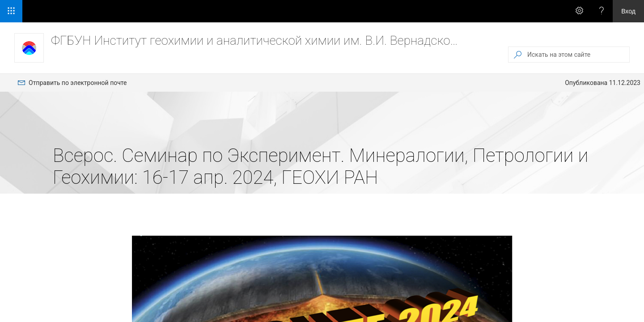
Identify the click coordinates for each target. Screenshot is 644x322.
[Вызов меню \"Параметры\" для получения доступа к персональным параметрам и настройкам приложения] (579, 11)
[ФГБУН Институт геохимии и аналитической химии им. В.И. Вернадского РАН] (29, 48)
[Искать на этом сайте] (578, 55)
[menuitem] (72, 83)
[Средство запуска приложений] (11, 11)
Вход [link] (628, 11)
